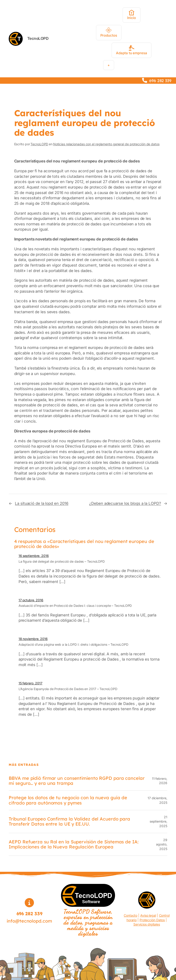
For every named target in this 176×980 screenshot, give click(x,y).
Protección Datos (152, 920)
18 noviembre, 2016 (33, 639)
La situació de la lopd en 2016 (42, 503)
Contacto (131, 915)
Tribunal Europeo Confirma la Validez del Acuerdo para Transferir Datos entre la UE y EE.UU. (69, 821)
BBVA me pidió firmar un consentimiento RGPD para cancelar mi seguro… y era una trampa (77, 781)
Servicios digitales (147, 924)
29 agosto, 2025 (162, 844)
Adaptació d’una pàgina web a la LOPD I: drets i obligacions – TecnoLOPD (73, 644)
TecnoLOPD (38, 38)
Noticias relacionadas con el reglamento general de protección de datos (106, 144)
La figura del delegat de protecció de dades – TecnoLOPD (62, 561)
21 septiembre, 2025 (158, 821)
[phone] (145, 80)
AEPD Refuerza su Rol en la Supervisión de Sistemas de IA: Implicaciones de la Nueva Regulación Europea (74, 844)
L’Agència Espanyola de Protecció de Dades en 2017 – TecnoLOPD (68, 689)
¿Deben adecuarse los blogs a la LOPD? (125, 503)
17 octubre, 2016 (31, 600)
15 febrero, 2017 (30, 683)
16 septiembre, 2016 (34, 556)
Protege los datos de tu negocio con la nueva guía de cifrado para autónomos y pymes (68, 800)
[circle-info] (29, 903)
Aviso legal (148, 915)
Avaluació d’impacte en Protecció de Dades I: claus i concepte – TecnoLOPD (75, 606)
